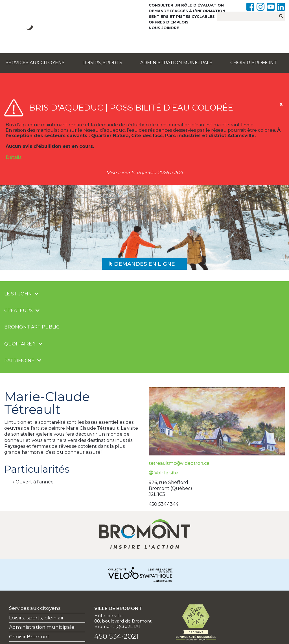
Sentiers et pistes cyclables (182, 16)
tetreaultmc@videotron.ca (179, 463)
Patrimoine (19, 361)
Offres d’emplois (169, 22)
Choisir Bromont (254, 63)
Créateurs (18, 311)
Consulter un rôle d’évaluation (186, 5)
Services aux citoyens (35, 63)
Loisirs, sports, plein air (36, 618)
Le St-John (18, 294)
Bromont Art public (32, 327)
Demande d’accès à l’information (187, 11)
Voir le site (163, 473)
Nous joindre (164, 28)
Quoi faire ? (20, 344)
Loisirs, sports (102, 63)
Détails (14, 157)
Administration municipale (176, 63)
